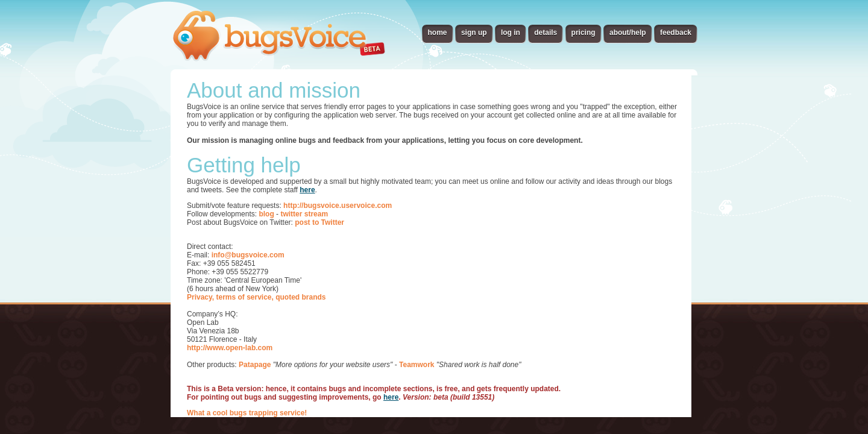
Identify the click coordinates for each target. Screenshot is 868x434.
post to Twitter (319, 222)
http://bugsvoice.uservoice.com (338, 206)
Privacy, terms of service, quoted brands (256, 297)
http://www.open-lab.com (230, 348)
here (307, 190)
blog (266, 214)
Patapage (255, 365)
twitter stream (304, 214)
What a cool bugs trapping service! (247, 413)
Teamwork (417, 365)
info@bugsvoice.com (248, 255)
